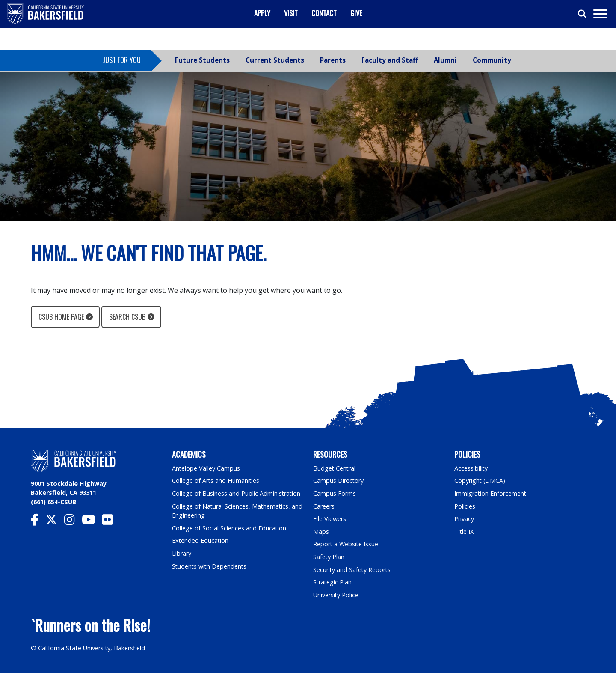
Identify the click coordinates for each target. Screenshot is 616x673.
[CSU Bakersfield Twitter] (55, 522)
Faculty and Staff (390, 60)
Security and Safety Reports (352, 570)
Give (356, 13)
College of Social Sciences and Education (229, 528)
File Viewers (330, 519)
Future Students (202, 60)
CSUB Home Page (61, 317)
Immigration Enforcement (491, 493)
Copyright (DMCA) (480, 481)
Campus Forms (335, 493)
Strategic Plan (333, 582)
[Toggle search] (583, 14)
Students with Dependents (210, 566)
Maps (321, 532)
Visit (291, 13)
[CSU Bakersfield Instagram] (73, 522)
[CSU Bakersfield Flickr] (111, 522)
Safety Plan (329, 557)
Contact (324, 13)
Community (492, 60)
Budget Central (335, 468)
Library (182, 553)
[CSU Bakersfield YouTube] (92, 522)
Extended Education (201, 540)
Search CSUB (127, 317)
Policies (465, 506)
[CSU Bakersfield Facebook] (38, 522)
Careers (324, 506)
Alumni (445, 60)
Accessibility (471, 468)
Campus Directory (339, 481)
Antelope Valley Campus (206, 468)
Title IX (464, 532)
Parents (333, 60)
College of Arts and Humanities (216, 481)
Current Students (275, 60)
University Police (336, 595)
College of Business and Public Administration (237, 493)
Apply (262, 13)
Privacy (464, 519)
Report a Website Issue (346, 544)
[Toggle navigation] (600, 14)
